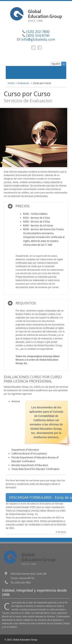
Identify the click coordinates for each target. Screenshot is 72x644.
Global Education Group (25, 640)
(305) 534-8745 (38, 35)
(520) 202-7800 (38, 32)
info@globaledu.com (38, 39)
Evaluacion (24, 83)
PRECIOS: (23, 206)
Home (11, 83)
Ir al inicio (61, 532)
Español (56, 64)
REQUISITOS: (26, 303)
